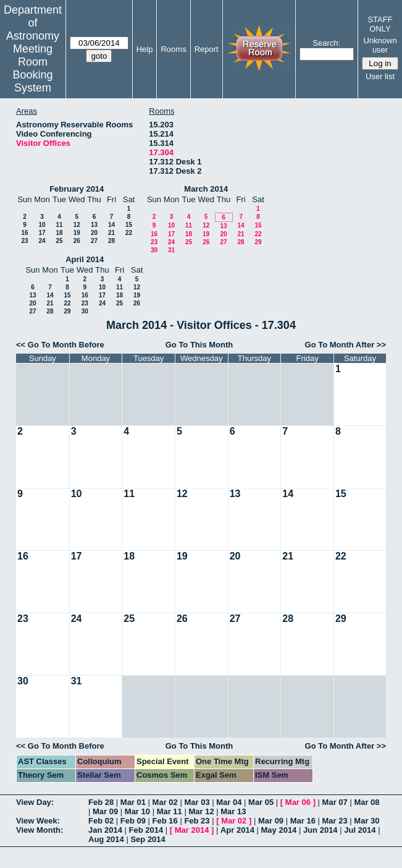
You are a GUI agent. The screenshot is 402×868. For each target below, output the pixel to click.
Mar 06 (298, 802)
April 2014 (85, 259)
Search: (326, 43)
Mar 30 (366, 821)
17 (42, 233)
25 (59, 241)
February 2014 (77, 189)
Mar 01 (133, 802)
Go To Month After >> (345, 345)
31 (171, 250)
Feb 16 (165, 821)
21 (111, 233)
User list (380, 76)
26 (77, 241)
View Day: (35, 802)
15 (129, 225)
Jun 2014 (320, 830)
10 (42, 225)
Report (207, 49)
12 (77, 225)
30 (154, 250)
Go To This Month (199, 345)
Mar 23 (335, 821)
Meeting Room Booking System (32, 68)
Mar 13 (233, 811)
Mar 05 (261, 802)
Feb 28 (101, 802)
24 (42, 241)
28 (111, 241)
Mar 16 (303, 821)
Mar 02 (165, 802)
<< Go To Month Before (60, 345)
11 (59, 225)
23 (24, 241)
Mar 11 (170, 811)
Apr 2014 (237, 830)
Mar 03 (197, 802)
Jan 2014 (105, 830)
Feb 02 (101, 821)
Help (145, 49)
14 (111, 225)
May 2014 (279, 830)
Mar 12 (201, 811)
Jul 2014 (360, 830)
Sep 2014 (148, 839)
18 (59, 233)
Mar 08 (366, 802)
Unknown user (380, 45)
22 (129, 233)
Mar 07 (335, 802)
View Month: (40, 830)
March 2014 (206, 189)
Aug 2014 (106, 839)
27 (94, 241)
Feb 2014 (146, 830)
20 (94, 233)
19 (77, 233)
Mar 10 (137, 811)
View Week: (38, 821)
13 (94, 225)
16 (24, 233)
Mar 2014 (192, 830)
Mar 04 (229, 802)
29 (258, 242)
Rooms (173, 49)
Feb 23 (197, 821)
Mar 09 (105, 811)
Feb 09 (133, 821)
